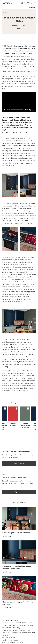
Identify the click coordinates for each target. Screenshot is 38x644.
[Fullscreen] (33, 110)
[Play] (5, 110)
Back (7, 12)
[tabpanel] (25, 420)
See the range (19, 463)
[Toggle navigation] (35, 3)
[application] (19, 102)
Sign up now (19, 492)
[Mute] (30, 110)
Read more (7, 536)
